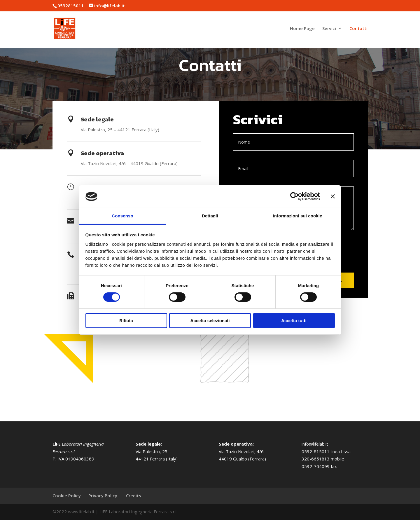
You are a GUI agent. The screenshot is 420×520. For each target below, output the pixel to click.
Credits (134, 495)
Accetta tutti (294, 321)
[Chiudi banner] (333, 196)
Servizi (329, 29)
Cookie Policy (67, 495)
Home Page (302, 29)
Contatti (358, 29)
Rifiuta (126, 321)
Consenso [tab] (122, 216)
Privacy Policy (103, 495)
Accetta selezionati (210, 321)
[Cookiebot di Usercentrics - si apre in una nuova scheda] (294, 196)
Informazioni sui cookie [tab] (298, 216)
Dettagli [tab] (210, 216)
